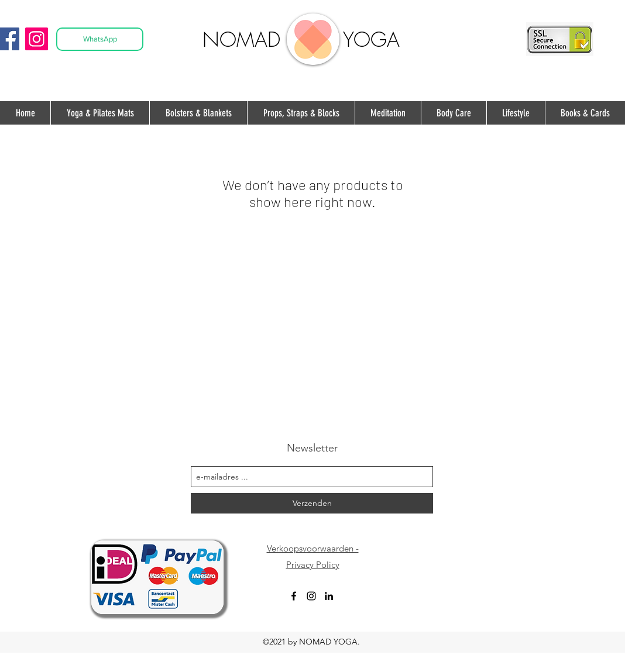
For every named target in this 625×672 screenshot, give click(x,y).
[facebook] (294, 596)
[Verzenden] (312, 503)
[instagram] (311, 596)
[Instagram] (37, 39)
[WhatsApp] (100, 39)
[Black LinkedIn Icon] (329, 596)
